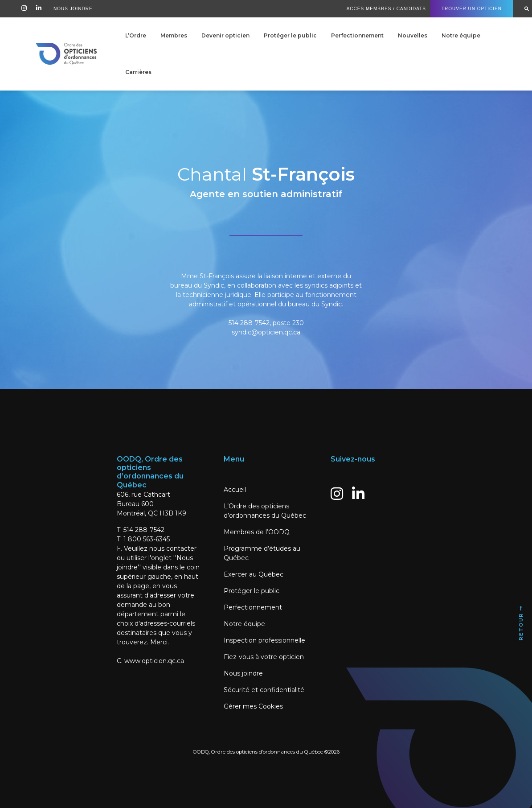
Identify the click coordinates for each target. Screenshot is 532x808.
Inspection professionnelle (264, 640)
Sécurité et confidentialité (264, 690)
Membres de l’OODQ (257, 532)
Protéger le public (290, 35)
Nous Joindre (73, 9)
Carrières (138, 72)
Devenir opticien (225, 35)
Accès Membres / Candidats (386, 9)
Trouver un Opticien (472, 9)
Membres (174, 35)
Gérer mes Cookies (253, 706)
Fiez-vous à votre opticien (264, 657)
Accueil (235, 490)
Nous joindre (243, 673)
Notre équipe (461, 35)
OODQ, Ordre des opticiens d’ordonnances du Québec (258, 752)
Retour (521, 623)
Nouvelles (413, 35)
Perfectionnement (357, 35)
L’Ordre (136, 35)
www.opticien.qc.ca (154, 661)
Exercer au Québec (254, 574)
